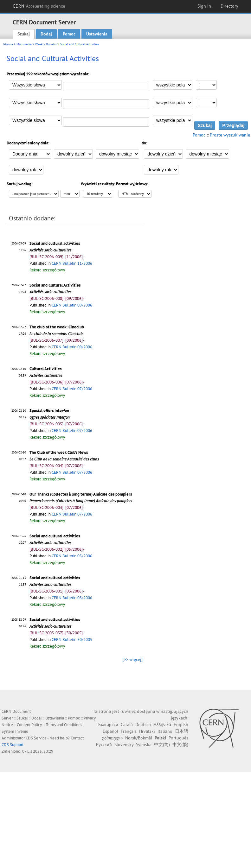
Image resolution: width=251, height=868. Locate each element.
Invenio (22, 731)
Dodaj (46, 34)
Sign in (204, 6)
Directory (229, 6)
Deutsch (143, 725)
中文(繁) (180, 744)
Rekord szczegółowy (47, 270)
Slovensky (124, 744)
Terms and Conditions (64, 725)
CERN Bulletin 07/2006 (72, 389)
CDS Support (13, 745)
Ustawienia (97, 34)
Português (178, 738)
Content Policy (29, 725)
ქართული (112, 738)
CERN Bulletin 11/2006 (72, 263)
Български (108, 725)
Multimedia (24, 44)
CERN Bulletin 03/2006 (72, 598)
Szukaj (24, 34)
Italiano (165, 731)
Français (129, 731)
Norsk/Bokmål (139, 738)
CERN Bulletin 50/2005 (72, 640)
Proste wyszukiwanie (230, 135)
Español (110, 731)
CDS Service (36, 738)
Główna (8, 44)
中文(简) (162, 744)
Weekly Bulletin (46, 44)
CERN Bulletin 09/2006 (72, 305)
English (181, 725)
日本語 (182, 731)
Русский (104, 744)
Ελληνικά (162, 725)
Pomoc (69, 34)
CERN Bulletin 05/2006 (72, 556)
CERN (39, 6)
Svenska (144, 744)
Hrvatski (147, 731)
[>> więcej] (132, 659)
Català (127, 725)
